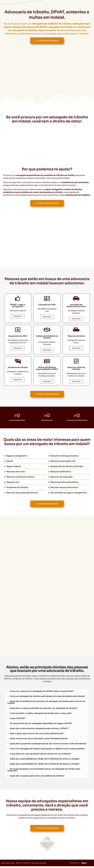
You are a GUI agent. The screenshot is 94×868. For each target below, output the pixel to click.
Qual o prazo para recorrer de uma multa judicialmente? (37, 735)
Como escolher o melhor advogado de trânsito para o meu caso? (41, 715)
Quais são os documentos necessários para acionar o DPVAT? (39, 730)
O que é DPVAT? (18, 720)
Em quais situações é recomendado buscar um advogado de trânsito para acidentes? (44, 771)
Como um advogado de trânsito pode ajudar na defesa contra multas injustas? (47, 750)
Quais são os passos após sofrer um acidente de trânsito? (37, 777)
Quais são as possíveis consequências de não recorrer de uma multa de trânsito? (48, 745)
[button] (47, 693)
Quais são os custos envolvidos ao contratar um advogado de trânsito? (44, 710)
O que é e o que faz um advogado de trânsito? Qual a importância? (42, 693)
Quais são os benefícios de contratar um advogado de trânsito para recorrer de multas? (46, 704)
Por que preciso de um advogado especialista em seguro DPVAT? (41, 725)
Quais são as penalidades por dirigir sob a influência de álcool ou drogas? (45, 760)
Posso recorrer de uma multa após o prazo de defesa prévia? (39, 740)
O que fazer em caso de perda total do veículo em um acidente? (40, 755)
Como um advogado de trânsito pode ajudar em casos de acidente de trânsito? (48, 698)
